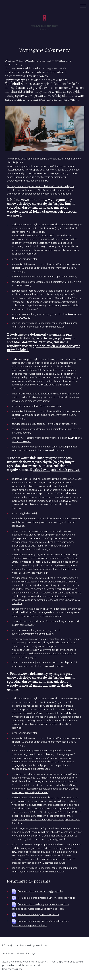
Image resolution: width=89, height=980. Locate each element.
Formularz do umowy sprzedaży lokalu (38, 914)
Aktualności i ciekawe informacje (19, 953)
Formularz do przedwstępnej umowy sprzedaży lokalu (47, 898)
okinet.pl (19, 969)
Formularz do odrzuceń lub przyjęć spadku (40, 891)
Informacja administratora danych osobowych (26, 945)
